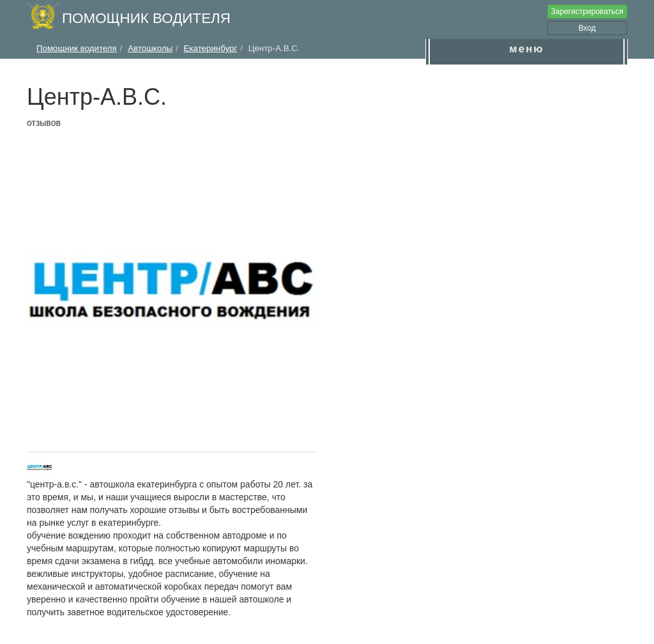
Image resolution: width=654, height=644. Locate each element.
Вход (587, 28)
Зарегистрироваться (587, 11)
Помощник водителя (146, 18)
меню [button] (526, 49)
